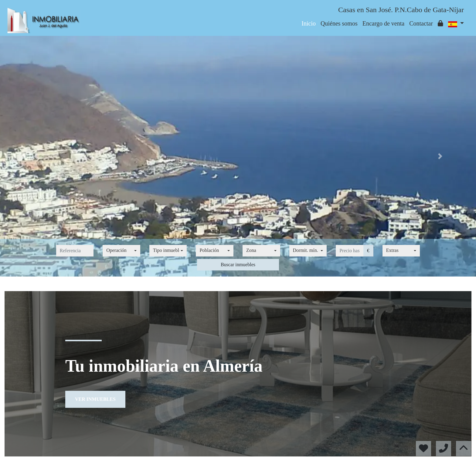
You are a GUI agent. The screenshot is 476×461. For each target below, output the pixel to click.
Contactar (421, 23)
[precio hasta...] (350, 251)
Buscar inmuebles (238, 265)
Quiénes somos (339, 23)
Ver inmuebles (95, 399)
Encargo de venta (383, 23)
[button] (36, 156)
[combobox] (121, 251)
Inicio (309, 23)
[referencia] (75, 251)
